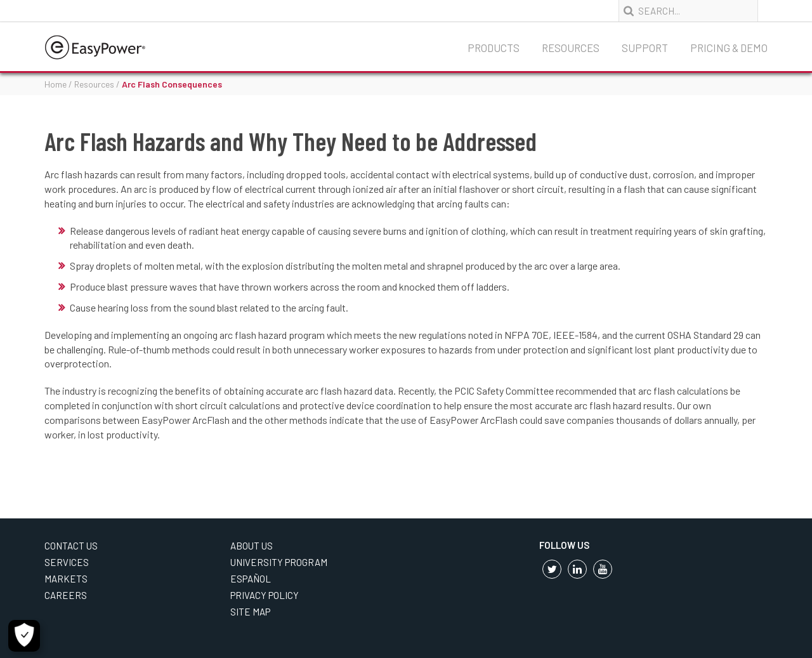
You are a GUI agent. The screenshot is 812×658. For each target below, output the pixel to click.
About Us (252, 546)
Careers (66, 595)
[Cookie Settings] (24, 636)
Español (251, 579)
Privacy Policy (265, 595)
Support (645, 48)
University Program (279, 562)
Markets (66, 579)
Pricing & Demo (729, 48)
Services (67, 562)
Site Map (250, 612)
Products (494, 48)
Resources (571, 48)
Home (56, 84)
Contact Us (71, 546)
